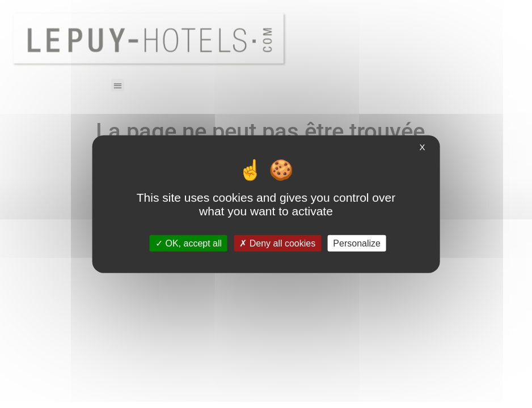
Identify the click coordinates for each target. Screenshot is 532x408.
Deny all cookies (277, 243)
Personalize (357, 243)
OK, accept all (189, 243)
